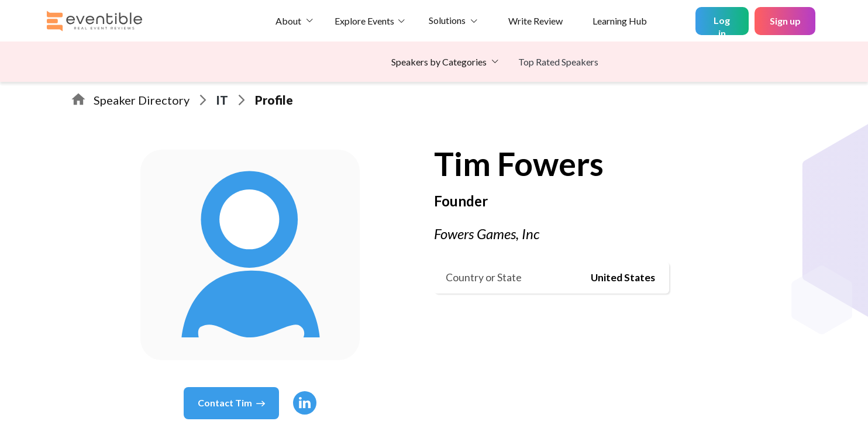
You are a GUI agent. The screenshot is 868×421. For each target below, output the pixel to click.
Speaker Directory (142, 100)
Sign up (785, 21)
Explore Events (364, 21)
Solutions (447, 20)
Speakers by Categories (439, 62)
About (288, 21)
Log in (722, 25)
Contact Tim (231, 403)
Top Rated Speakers (558, 62)
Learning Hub (620, 21)
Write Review (535, 21)
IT (222, 100)
